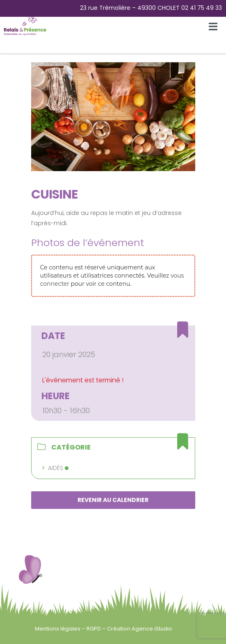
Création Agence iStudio (140, 629)
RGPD (94, 629)
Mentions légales (58, 629)
